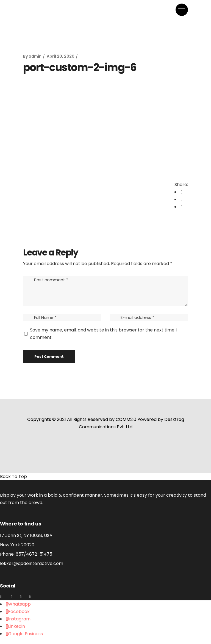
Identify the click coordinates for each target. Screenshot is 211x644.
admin (35, 56)
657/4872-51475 (34, 554)
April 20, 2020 (61, 56)
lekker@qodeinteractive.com (32, 563)
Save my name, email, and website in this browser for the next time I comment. (103, 334)
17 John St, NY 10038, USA (26, 535)
